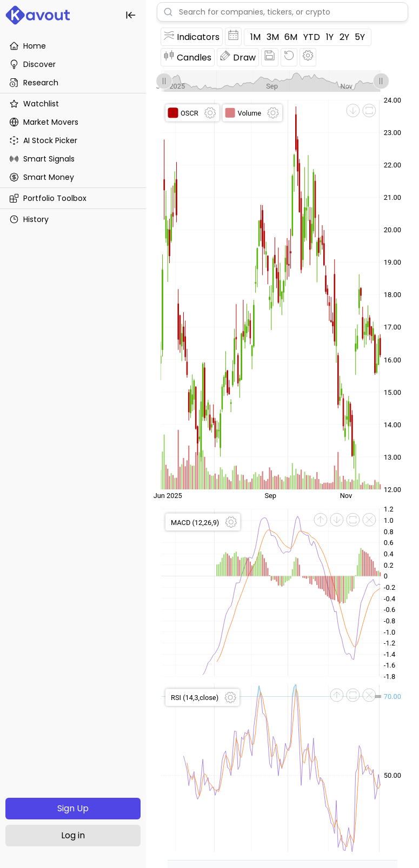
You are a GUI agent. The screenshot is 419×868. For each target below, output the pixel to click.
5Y (360, 37)
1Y (330, 37)
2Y (344, 37)
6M (291, 37)
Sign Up (73, 808)
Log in (73, 835)
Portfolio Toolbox (48, 198)
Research (34, 83)
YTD (312, 37)
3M (273, 37)
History (29, 219)
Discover (32, 64)
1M (255, 37)
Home (28, 46)
